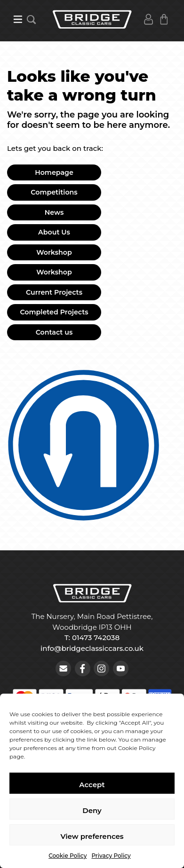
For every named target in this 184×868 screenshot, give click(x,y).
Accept (92, 785)
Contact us (54, 332)
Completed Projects (54, 312)
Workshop (54, 252)
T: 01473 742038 (92, 637)
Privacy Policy (111, 856)
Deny (92, 810)
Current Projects (54, 292)
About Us (54, 232)
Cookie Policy (68, 856)
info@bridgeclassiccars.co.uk (92, 648)
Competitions (54, 192)
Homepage (54, 172)
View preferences (92, 836)
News (54, 212)
